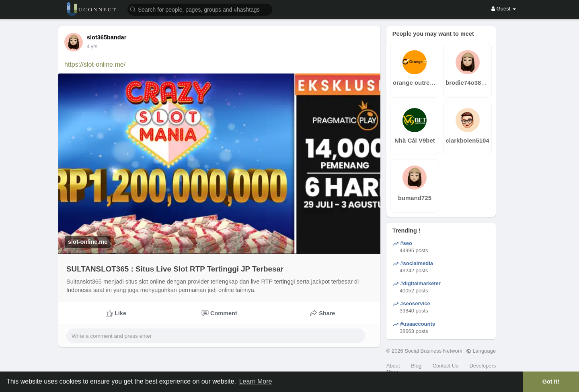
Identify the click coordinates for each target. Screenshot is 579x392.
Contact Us (446, 366)
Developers (482, 366)
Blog (416, 366)
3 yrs (92, 47)
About (393, 366)
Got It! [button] (551, 382)
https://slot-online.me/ (95, 64)
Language (481, 351)
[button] (200, 9)
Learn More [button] (256, 381)
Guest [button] (504, 9)
